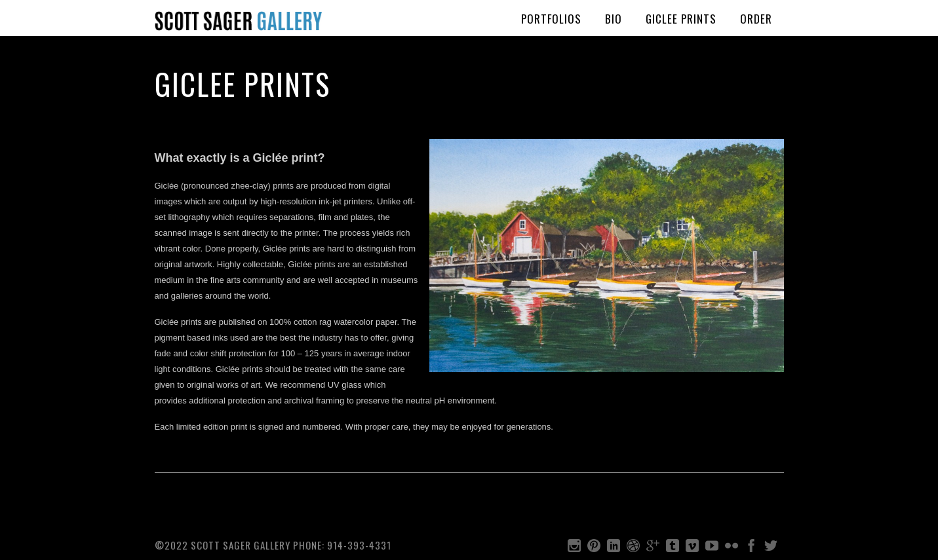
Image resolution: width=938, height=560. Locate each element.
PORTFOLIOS (551, 19)
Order (756, 19)
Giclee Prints (681, 19)
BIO (614, 19)
